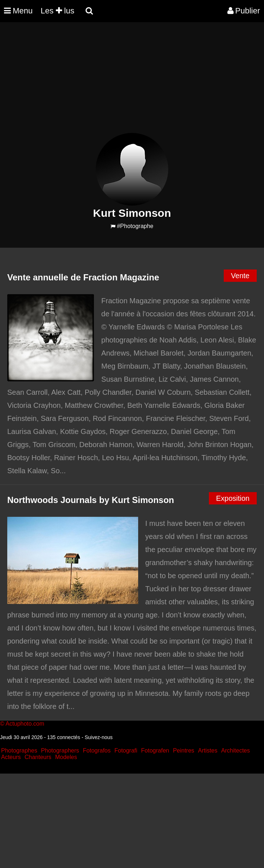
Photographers (60, 751)
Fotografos (97, 751)
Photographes (19, 751)
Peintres (184, 751)
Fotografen (155, 751)
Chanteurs (38, 757)
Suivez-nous (98, 737)
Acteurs (11, 757)
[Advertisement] (132, 82)
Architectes (236, 751)
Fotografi (126, 751)
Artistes (208, 751)
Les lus (57, 11)
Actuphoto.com (25, 724)
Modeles (66, 757)
